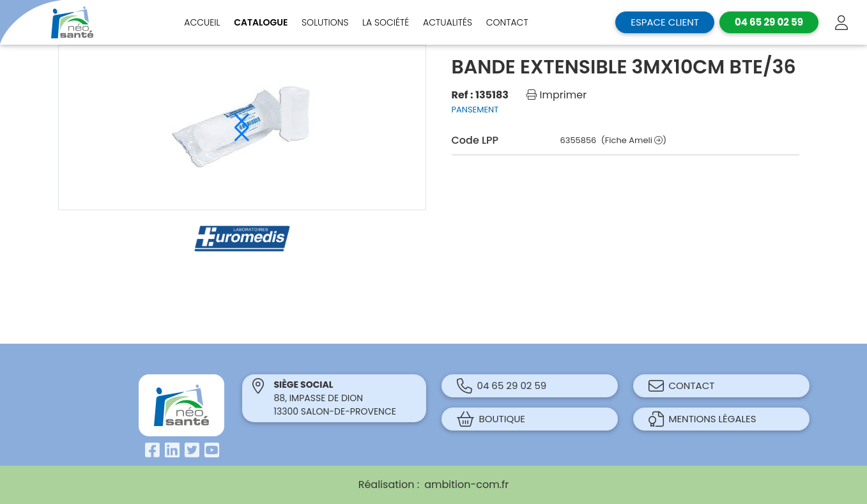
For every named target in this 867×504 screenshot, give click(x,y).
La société (386, 22)
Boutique (491, 419)
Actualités (448, 22)
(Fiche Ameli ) (634, 140)
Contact (507, 22)
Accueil (202, 22)
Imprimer (556, 95)
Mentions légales (702, 419)
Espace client (665, 22)
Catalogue (261, 22)
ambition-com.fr (466, 485)
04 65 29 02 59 (502, 386)
